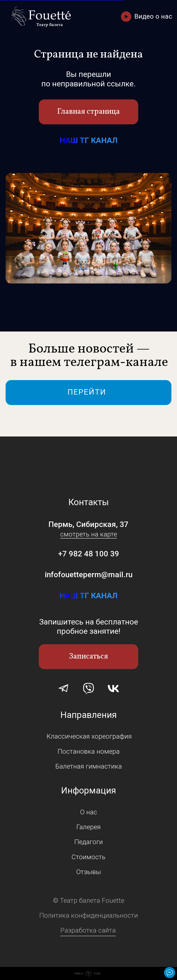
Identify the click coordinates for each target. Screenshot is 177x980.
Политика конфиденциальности (89, 915)
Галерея (88, 827)
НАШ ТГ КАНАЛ (89, 140)
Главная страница (88, 112)
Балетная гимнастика (89, 766)
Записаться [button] (88, 656)
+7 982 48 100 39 (89, 554)
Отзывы (89, 872)
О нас (89, 812)
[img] (41, 17)
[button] (126, 16)
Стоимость (88, 857)
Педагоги (89, 842)
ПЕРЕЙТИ (87, 392)
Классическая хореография (89, 736)
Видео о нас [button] (153, 16)
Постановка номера (89, 751)
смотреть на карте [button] (89, 534)
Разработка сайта (88, 930)
